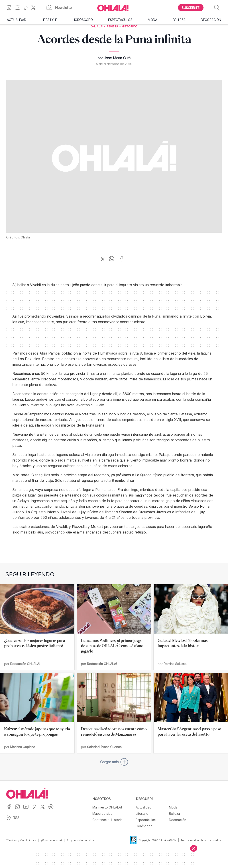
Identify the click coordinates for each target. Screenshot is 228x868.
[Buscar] (217, 8)
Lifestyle (49, 20)
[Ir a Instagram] (11, 8)
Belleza (179, 20)
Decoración (211, 20)
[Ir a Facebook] (11, 810)
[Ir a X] (35, 8)
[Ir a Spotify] (52, 810)
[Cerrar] (194, 848)
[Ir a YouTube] (19, 8)
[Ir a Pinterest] (36, 810)
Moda (153, 20)
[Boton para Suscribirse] (191, 8)
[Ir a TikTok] (27, 8)
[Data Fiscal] (131, 840)
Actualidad (17, 20)
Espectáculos (120, 20)
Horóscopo (83, 20)
